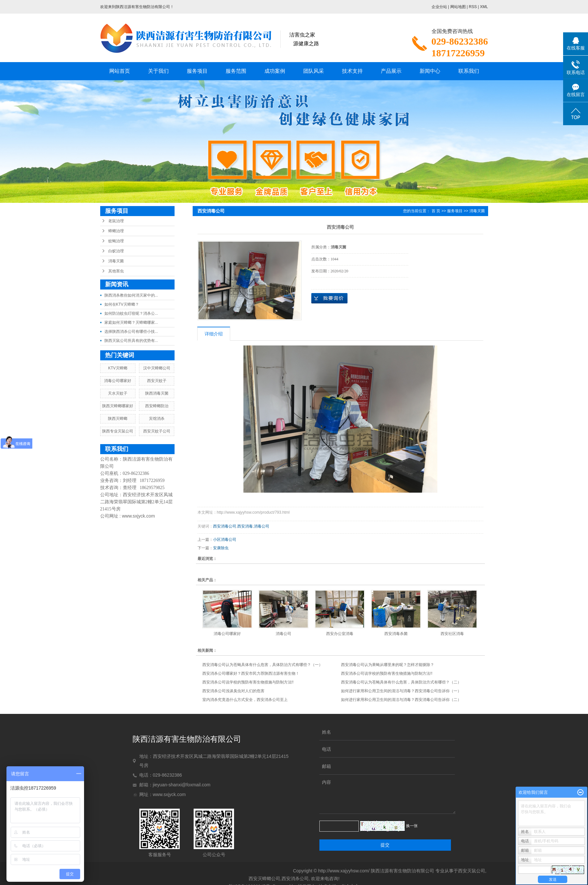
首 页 (436, 211)
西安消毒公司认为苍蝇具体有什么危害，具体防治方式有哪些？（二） (401, 682)
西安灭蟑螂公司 (264, 879)
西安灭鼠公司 (472, 871)
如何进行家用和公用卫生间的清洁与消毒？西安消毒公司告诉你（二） (401, 700)
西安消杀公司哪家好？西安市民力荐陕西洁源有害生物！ (251, 673)
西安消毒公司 (225, 526)
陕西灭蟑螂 (118, 419)
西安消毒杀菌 (396, 634)
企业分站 (439, 7)
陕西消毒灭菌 (157, 393)
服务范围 (236, 71)
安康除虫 (221, 548)
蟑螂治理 (116, 231)
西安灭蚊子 (157, 381)
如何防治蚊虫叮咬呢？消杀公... (131, 313)
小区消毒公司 (225, 540)
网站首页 (120, 71)
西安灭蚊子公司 (157, 431)
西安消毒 (245, 526)
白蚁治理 (116, 251)
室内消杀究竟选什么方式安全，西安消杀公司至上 (245, 700)
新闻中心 (430, 71)
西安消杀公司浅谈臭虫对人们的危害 (233, 691)
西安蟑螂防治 (157, 406)
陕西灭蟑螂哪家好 (118, 406)
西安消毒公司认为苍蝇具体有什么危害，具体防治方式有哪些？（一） (262, 665)
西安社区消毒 (452, 634)
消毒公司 (262, 526)
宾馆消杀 (157, 419)
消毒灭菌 (116, 261)
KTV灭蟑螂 (118, 368)
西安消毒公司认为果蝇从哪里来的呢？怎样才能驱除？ (388, 665)
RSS (473, 7)
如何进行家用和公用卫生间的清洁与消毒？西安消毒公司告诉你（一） (401, 691)
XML (484, 7)
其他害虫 (116, 271)
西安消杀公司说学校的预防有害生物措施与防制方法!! (387, 673)
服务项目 (197, 71)
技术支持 (352, 71)
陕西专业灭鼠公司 (118, 431)
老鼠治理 (116, 221)
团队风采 (314, 71)
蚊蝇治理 (116, 241)
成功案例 (275, 71)
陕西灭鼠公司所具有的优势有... (131, 341)
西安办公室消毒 (340, 634)
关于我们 (158, 71)
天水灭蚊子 (118, 393)
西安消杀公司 (295, 879)
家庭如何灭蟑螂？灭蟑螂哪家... (131, 322)
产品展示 (391, 71)
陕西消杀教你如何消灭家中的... (131, 295)
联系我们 (469, 71)
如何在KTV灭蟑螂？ (122, 304)
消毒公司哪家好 (118, 381)
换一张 (412, 826)
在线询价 (329, 298)
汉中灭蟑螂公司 (157, 368)
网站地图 (458, 7)
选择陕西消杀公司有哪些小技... (131, 332)
